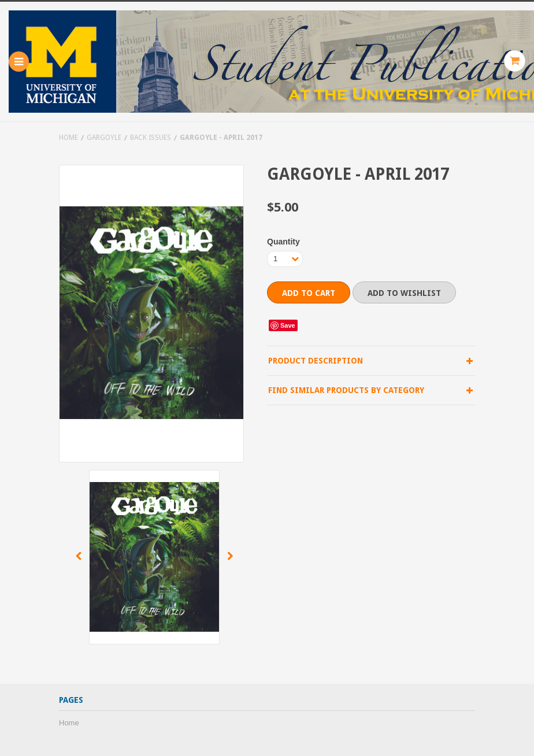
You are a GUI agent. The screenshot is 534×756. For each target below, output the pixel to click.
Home (68, 138)
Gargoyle (104, 138)
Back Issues (151, 138)
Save (288, 325)
